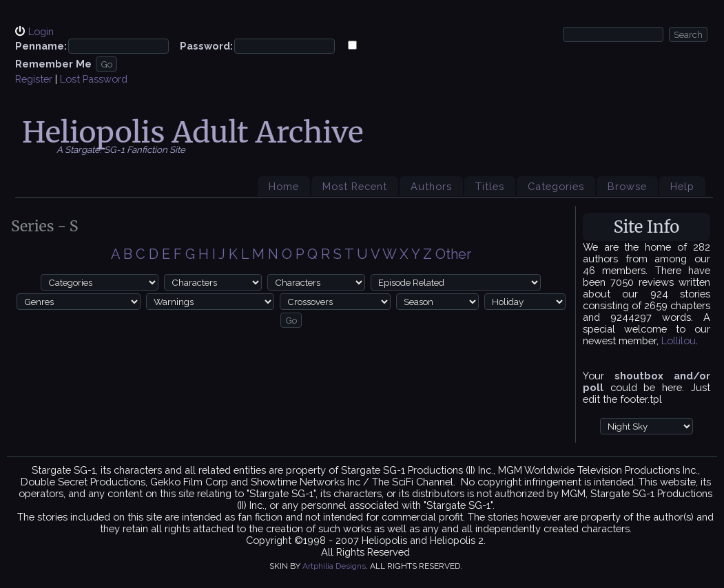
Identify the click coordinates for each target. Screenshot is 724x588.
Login (41, 31)
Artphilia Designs (334, 566)
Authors (431, 186)
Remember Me (53, 64)
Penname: (41, 46)
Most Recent (355, 186)
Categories (556, 186)
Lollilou (679, 340)
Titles (490, 186)
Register (34, 79)
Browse (627, 186)
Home (284, 186)
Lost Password (94, 79)
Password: (206, 46)
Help (682, 186)
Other (453, 254)
